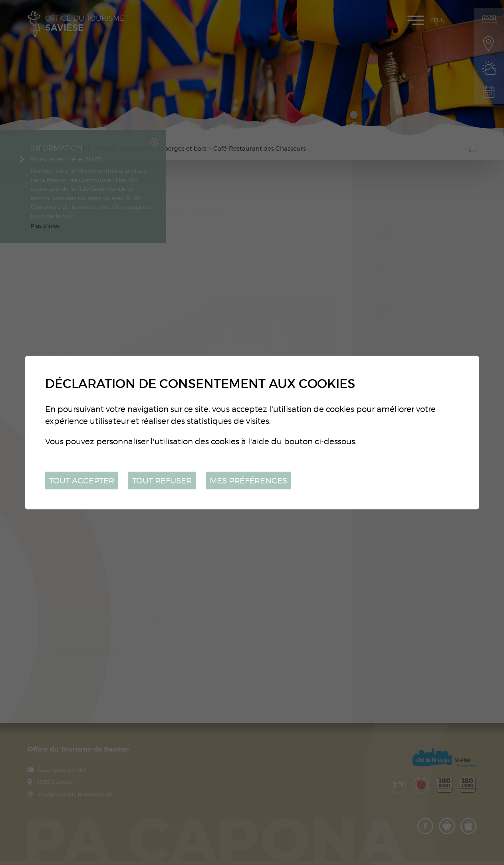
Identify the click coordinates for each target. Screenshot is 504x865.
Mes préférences (248, 480)
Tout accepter (82, 480)
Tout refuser (162, 480)
